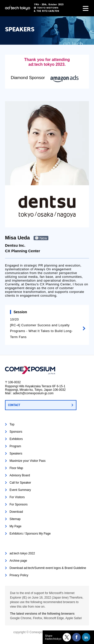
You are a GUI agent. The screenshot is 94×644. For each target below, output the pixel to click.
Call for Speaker (20, 483)
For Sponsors (19, 504)
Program (15, 446)
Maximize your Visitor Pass (28, 461)
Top (12, 424)
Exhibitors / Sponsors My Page (30, 534)
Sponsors (16, 432)
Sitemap (15, 519)
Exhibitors (16, 439)
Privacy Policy (19, 575)
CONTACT (14, 405)
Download (16, 512)
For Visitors (17, 497)
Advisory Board (20, 475)
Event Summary (20, 490)
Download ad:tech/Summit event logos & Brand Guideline (48, 568)
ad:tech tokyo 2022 (22, 553)
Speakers (16, 454)
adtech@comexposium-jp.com (33, 393)
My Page (15, 526)
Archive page (18, 561)
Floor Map (16, 468)
